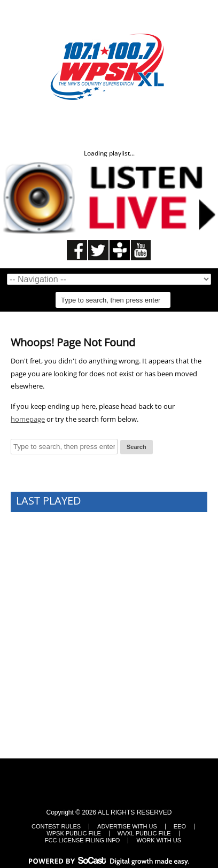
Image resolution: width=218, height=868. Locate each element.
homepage (28, 419)
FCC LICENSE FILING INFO (83, 840)
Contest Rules (56, 827)
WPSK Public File (73, 834)
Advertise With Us (127, 827)
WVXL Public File (144, 834)
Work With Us (159, 840)
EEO (180, 827)
